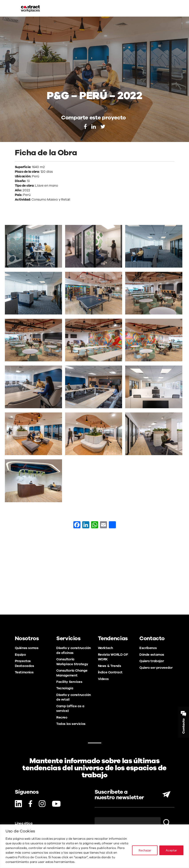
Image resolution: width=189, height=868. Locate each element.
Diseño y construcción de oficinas (74, 650)
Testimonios (24, 672)
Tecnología (65, 688)
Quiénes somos (27, 648)
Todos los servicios (71, 724)
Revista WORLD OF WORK (113, 657)
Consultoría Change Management (72, 673)
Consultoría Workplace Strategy (72, 662)
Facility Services (69, 682)
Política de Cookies (32, 857)
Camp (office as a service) (70, 708)
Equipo (20, 655)
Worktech (105, 648)
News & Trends (110, 666)
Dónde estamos (152, 655)
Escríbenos (148, 648)
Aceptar (171, 850)
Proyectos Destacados (24, 663)
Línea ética (24, 823)
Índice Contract (110, 672)
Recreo (62, 717)
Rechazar (145, 850)
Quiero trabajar (152, 661)
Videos (103, 679)
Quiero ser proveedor (156, 668)
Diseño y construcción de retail (74, 697)
